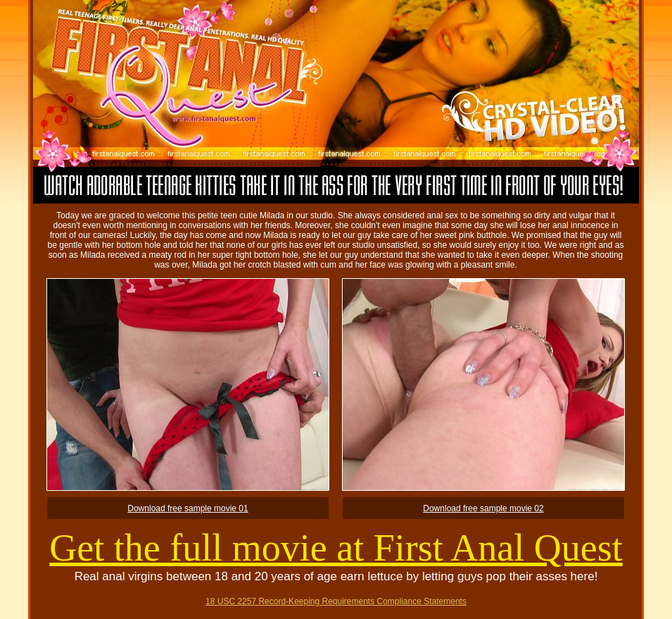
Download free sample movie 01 (188, 508)
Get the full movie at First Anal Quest (336, 548)
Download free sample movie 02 (483, 508)
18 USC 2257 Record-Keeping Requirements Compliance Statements (336, 601)
